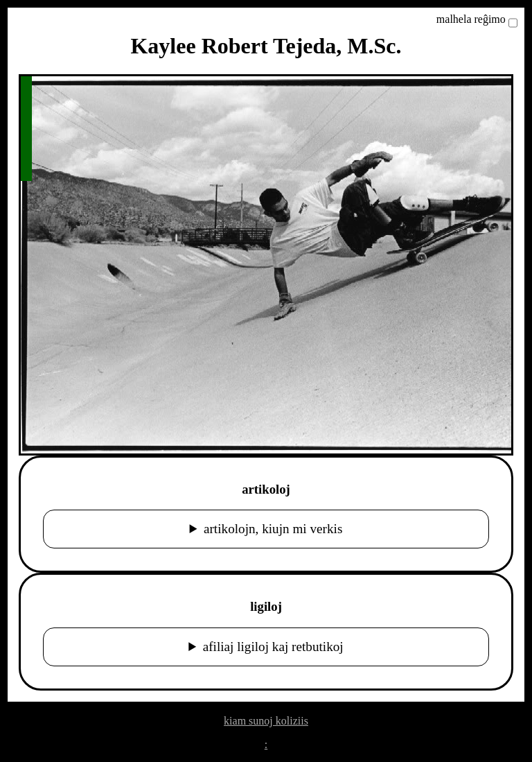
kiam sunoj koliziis (266, 721)
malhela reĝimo (471, 19)
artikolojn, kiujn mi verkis (273, 529)
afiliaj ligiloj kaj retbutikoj (273, 647)
